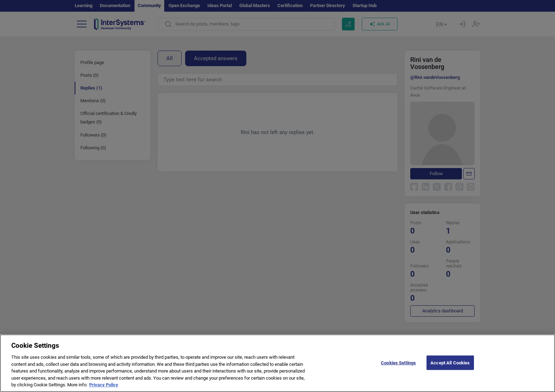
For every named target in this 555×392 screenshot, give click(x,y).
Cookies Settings (398, 371)
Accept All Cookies (450, 371)
